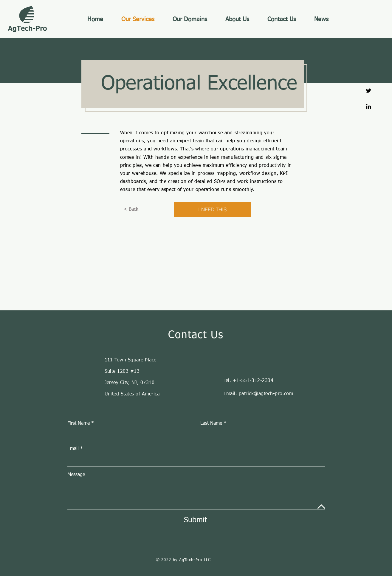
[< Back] (131, 210)
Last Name (211, 423)
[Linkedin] (369, 106)
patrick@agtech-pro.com (266, 394)
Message (76, 475)
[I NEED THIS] (212, 210)
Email (73, 449)
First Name (79, 423)
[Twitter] (369, 91)
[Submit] (196, 520)
